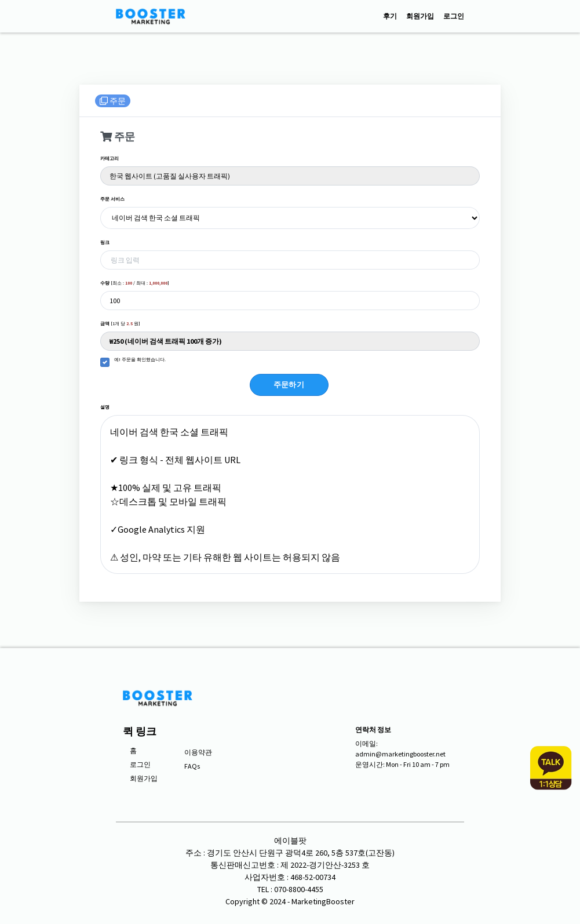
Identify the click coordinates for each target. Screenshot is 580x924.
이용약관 (198, 752)
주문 (113, 101)
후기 (390, 16)
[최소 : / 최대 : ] (135, 283)
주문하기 (289, 385)
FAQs (192, 766)
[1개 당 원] (120, 323)
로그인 (454, 16)
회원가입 (420, 16)
